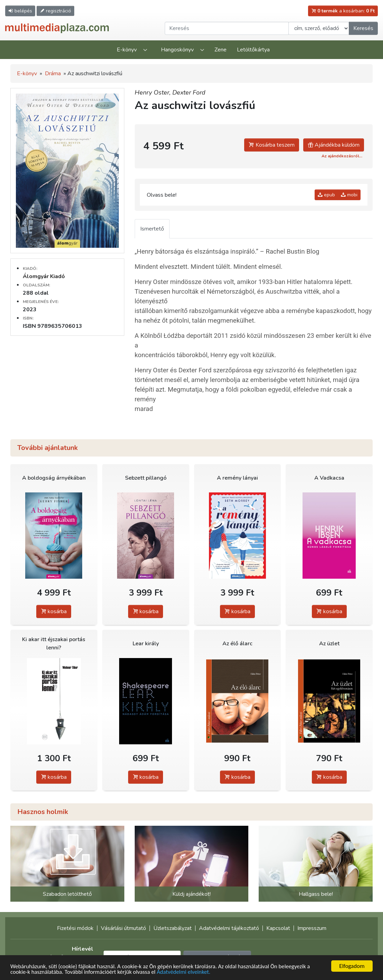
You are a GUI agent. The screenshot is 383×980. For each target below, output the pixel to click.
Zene (221, 50)
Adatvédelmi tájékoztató (229, 928)
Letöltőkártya (253, 50)
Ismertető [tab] (152, 229)
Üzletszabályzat (173, 928)
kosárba (54, 611)
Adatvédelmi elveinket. (186, 973)
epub (326, 195)
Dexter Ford (189, 92)
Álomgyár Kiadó (44, 276)
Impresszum (312, 928)
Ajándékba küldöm (334, 145)
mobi (349, 195)
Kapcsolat (278, 928)
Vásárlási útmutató (123, 928)
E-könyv (127, 50)
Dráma (53, 73)
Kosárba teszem (272, 145)
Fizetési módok (75, 928)
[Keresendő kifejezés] (227, 28)
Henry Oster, (154, 92)
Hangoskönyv (177, 50)
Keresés (363, 28)
